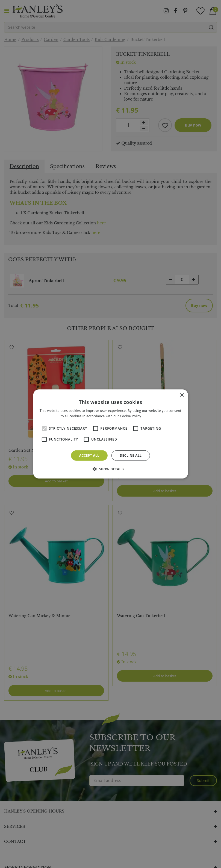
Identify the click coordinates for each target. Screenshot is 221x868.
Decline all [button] (131, 455)
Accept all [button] (89, 455)
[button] (111, 469)
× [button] (182, 395)
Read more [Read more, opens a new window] (152, 416)
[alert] (110, 434)
